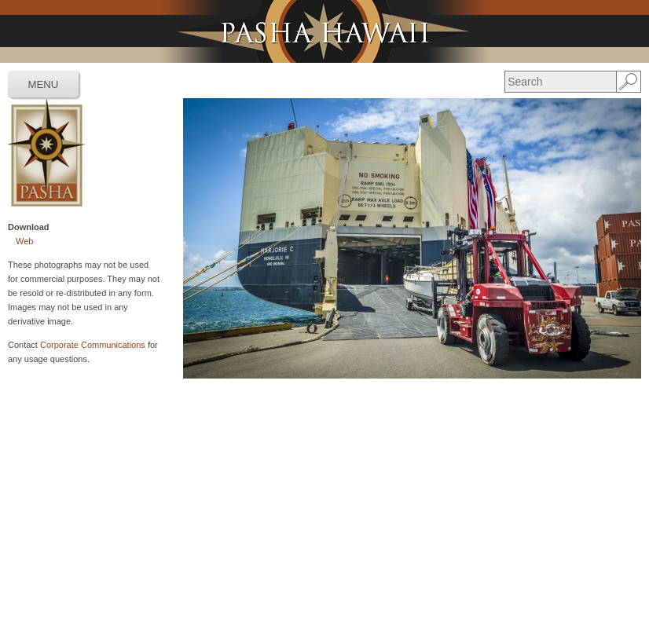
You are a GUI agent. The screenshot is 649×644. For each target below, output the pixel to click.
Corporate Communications (93, 345)
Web (24, 241)
